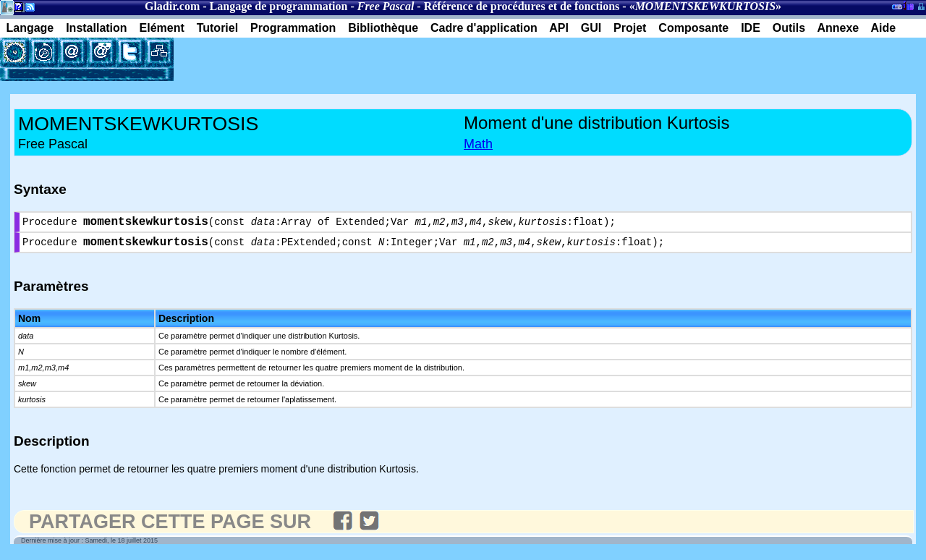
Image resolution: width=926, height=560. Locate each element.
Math (478, 144)
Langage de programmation (279, 6)
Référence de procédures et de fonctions (522, 6)
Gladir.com (172, 6)
